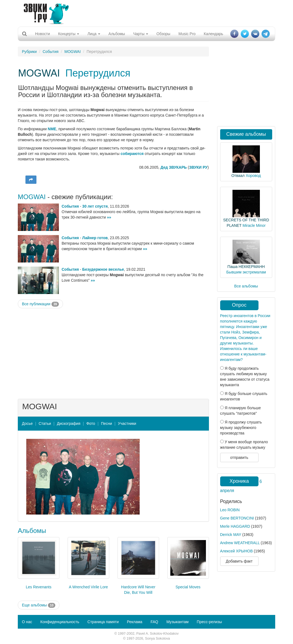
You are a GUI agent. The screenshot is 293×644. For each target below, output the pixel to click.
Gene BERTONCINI (237, 518)
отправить (239, 457)
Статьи (45, 423)
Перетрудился (98, 73)
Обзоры (163, 34)
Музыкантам (178, 622)
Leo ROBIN (230, 510)
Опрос (239, 305)
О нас (27, 622)
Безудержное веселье (103, 269)
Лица (94, 34)
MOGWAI (72, 52)
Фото (91, 423)
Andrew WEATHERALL (240, 543)
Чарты (141, 34)
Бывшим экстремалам (246, 272)
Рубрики (29, 52)
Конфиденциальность (60, 622)
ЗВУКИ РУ (198, 167)
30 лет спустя (95, 206)
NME (52, 129)
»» (109, 217)
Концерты (69, 34)
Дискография (69, 423)
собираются (132, 154)
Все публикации (40, 304)
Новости (42, 34)
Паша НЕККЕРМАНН (246, 267)
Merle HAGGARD (235, 526)
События (51, 52)
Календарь (213, 34)
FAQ (154, 622)
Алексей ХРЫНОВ (236, 551)
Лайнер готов (95, 238)
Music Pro (187, 34)
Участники (127, 423)
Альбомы (117, 34)
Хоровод (253, 176)
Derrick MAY (231, 535)
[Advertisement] (145, 12)
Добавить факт (239, 561)
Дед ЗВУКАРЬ (174, 167)
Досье (27, 423)
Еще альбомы (39, 605)
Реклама (134, 622)
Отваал (238, 176)
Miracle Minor (254, 225)
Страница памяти (103, 622)
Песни (107, 423)
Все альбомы (246, 286)
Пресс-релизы (209, 622)
